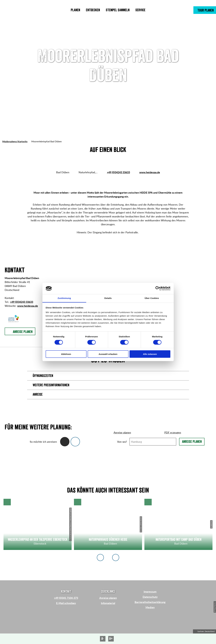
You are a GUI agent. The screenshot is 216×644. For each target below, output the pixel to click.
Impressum (150, 592)
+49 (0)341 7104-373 (66, 598)
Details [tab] (108, 298)
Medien (150, 607)
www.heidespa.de (150, 172)
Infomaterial (108, 603)
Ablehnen (66, 354)
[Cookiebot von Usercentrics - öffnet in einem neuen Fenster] (158, 288)
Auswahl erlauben (108, 354)
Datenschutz (150, 597)
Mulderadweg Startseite (15, 141)
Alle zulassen (150, 354)
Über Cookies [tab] (152, 298)
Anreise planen (192, 442)
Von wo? (122, 442)
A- (103, 639)
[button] (205, 10)
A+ (111, 639)
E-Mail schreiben (66, 603)
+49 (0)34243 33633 (118, 172)
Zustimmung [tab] (64, 298)
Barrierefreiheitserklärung (150, 602)
